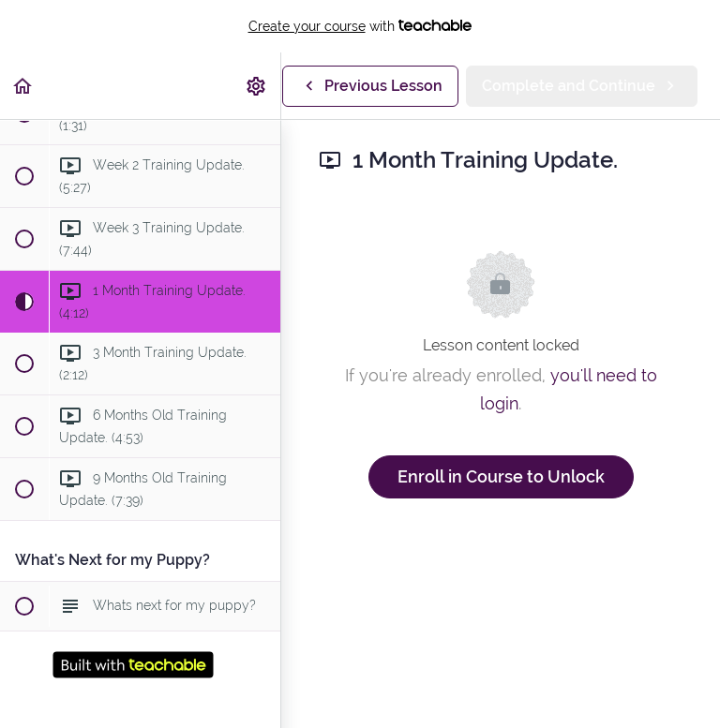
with (360, 26)
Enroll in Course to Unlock (501, 476)
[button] (23, 86)
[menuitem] (257, 86)
